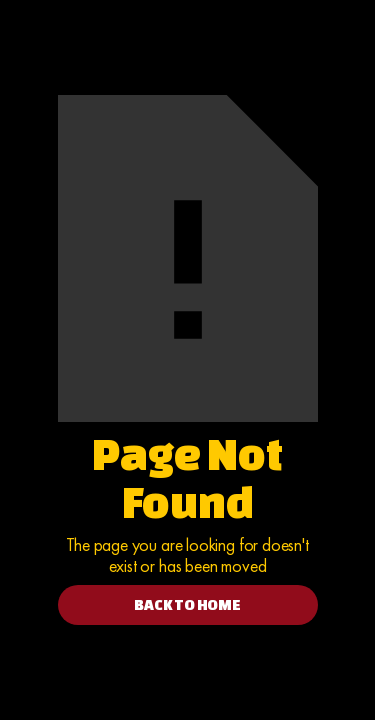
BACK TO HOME (187, 604)
